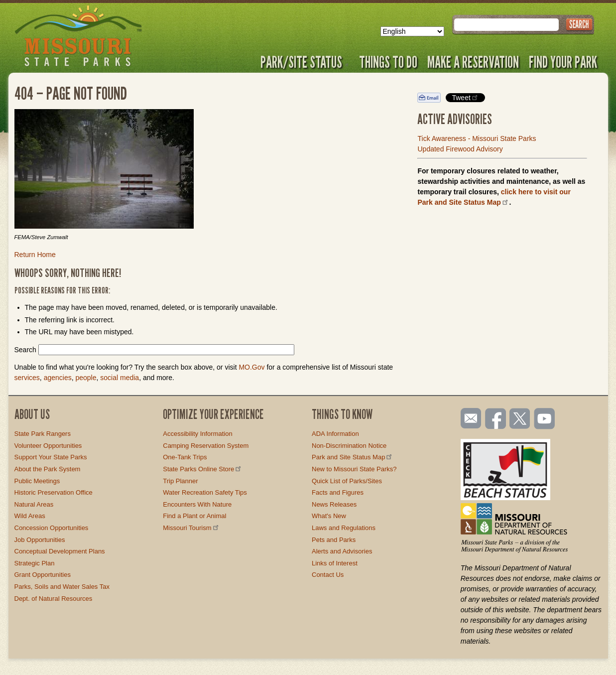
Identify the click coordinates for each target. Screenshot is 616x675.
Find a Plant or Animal (194, 516)
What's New (329, 516)
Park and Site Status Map (353, 457)
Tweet (465, 97)
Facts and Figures (338, 492)
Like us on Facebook (496, 419)
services (27, 378)
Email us (469, 418)
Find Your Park (563, 62)
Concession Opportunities (52, 528)
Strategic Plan (35, 563)
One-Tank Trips (185, 457)
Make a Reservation (473, 62)
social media (120, 378)
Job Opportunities (40, 540)
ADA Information (335, 434)
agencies (58, 378)
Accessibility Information (197, 434)
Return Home (35, 255)
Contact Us (328, 575)
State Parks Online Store (203, 469)
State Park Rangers (43, 434)
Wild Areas (30, 516)
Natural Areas (34, 504)
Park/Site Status (305, 62)
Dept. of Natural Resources (54, 599)
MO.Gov (251, 367)
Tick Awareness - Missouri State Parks (477, 138)
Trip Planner (180, 481)
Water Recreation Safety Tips (205, 492)
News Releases (334, 504)
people (86, 378)
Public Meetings (37, 481)
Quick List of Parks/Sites (347, 481)
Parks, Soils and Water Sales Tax (62, 587)
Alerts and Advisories (342, 551)
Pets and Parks (334, 540)
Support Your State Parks (51, 457)
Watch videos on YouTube (545, 419)
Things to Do (388, 62)
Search (25, 350)
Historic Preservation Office (54, 492)
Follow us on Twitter (519, 419)
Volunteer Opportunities (48, 446)
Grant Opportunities (43, 575)
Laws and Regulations (344, 528)
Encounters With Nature (197, 504)
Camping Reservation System (206, 446)
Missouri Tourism (191, 528)
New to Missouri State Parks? (354, 469)
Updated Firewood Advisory (460, 149)
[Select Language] (412, 31)
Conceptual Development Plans (60, 551)
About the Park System (48, 469)
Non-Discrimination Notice (349, 446)
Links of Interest (335, 563)
